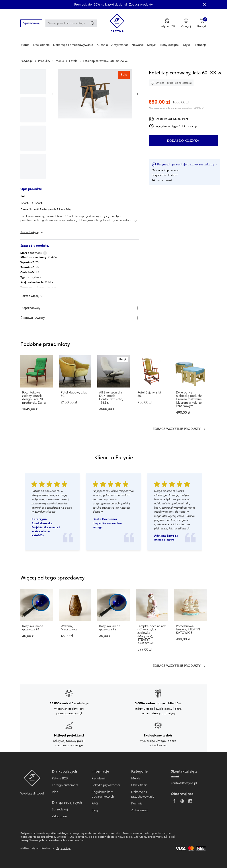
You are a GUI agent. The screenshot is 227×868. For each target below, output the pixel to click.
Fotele (73, 61)
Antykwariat (120, 45)
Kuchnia (102, 45)
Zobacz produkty (141, 5)
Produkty (44, 61)
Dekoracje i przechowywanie (73, 45)
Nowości (137, 45)
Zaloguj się (59, 816)
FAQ (95, 803)
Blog (95, 810)
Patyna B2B (60, 778)
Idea (55, 792)
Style (187, 45)
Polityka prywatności (106, 785)
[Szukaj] (93, 23)
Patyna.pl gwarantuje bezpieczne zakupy (184, 165)
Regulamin (99, 778)
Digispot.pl (63, 848)
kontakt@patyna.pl (184, 783)
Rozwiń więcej (32, 232)
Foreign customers (65, 785)
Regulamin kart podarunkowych (103, 794)
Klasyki (152, 45)
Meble (25, 45)
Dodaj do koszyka (183, 141)
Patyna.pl (26, 61)
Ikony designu (170, 45)
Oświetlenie (41, 45)
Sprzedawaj (31, 23)
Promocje (200, 45)
